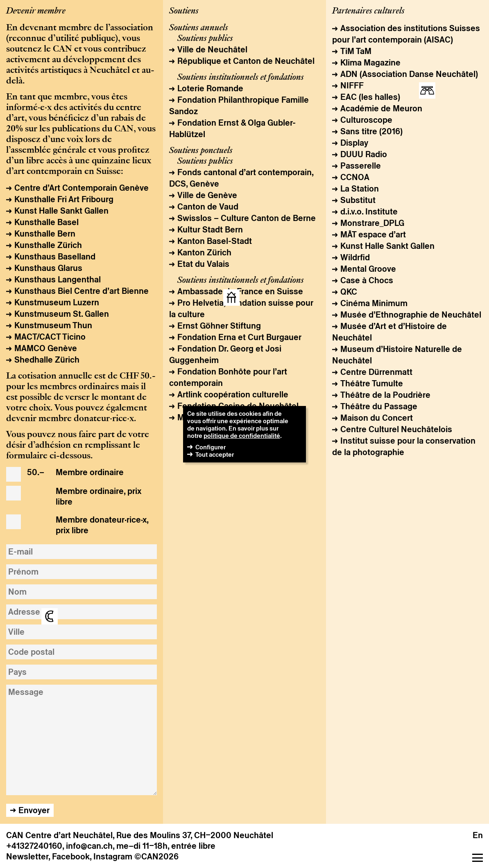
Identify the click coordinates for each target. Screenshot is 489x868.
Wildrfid (355, 257)
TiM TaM (356, 51)
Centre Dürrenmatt (376, 372)
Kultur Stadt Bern (210, 230)
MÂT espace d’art (373, 234)
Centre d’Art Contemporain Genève (81, 188)
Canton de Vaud (208, 207)
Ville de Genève (207, 195)
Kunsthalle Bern (45, 234)
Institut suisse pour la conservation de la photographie (404, 446)
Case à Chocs (367, 280)
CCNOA (355, 177)
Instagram (113, 857)
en (478, 835)
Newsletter (27, 857)
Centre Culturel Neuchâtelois (396, 429)
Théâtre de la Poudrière (385, 395)
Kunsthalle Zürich (48, 245)
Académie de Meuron (381, 108)
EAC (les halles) (370, 97)
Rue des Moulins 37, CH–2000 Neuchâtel (195, 835)
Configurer (211, 447)
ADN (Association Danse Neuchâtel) (409, 74)
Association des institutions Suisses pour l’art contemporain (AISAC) (406, 34)
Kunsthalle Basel (46, 222)
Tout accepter (215, 454)
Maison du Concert (377, 418)
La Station (360, 189)
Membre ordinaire (75, 473)
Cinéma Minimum (374, 303)
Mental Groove (368, 269)
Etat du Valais (203, 264)
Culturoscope (366, 120)
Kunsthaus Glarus (48, 268)
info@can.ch (89, 846)
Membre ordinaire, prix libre (84, 496)
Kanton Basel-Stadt (215, 241)
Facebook (71, 857)
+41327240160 (34, 846)
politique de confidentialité (242, 436)
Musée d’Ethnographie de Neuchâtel (411, 315)
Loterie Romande (210, 88)
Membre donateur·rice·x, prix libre (88, 525)
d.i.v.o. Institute (369, 212)
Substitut (358, 200)
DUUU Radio (364, 154)
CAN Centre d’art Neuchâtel (59, 835)
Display (354, 143)
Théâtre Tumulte (372, 383)
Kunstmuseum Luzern (57, 302)
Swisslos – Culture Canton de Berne (247, 218)
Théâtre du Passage (379, 406)
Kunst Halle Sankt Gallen (61, 211)
